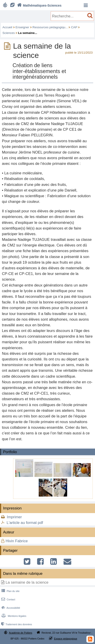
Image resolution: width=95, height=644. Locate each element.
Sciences (9, 33)
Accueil (7, 27)
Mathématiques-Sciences (39, 5)
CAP (74, 27)
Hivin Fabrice (17, 541)
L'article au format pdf (25, 523)
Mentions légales (13, 616)
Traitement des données (16, 624)
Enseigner (23, 27)
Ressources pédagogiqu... (50, 27)
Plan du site (10, 591)
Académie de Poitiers (20, 633)
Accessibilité (10, 608)
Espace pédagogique (66, 639)
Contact (8, 599)
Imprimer (14, 517)
